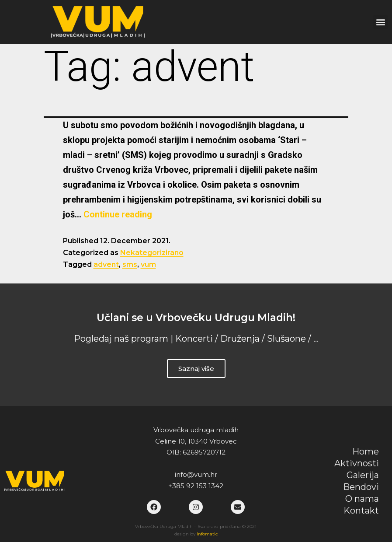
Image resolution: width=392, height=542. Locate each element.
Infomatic (207, 534)
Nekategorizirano (152, 253)
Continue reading (118, 214)
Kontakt (361, 511)
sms (130, 264)
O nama (362, 499)
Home (366, 451)
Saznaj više (196, 369)
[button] (380, 22)
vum (148, 264)
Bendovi (361, 487)
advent (106, 264)
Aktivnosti (357, 463)
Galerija (363, 475)
